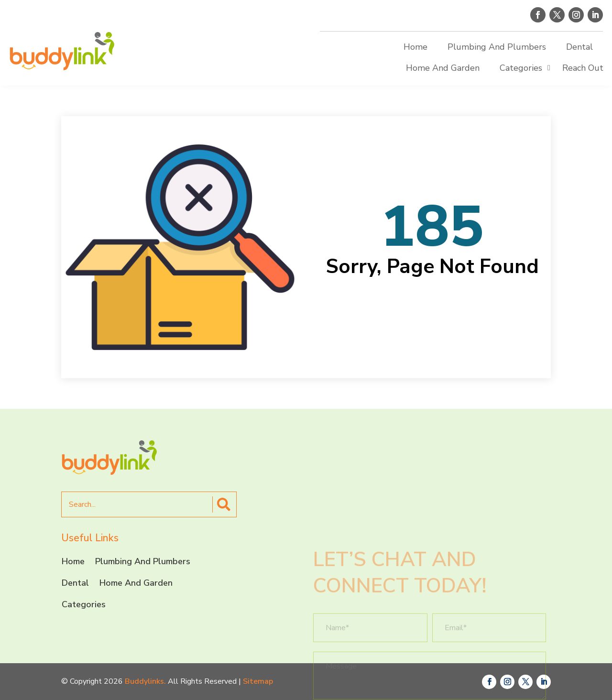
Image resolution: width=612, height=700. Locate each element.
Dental (579, 47)
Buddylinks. (145, 681)
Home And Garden (443, 68)
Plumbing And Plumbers (497, 47)
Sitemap (258, 681)
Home (415, 47)
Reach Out (583, 68)
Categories (521, 68)
